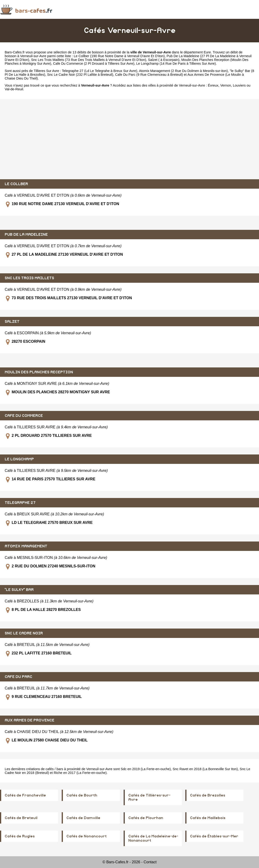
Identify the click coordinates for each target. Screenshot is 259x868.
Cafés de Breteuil (21, 818)
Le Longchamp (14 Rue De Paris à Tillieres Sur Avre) (176, 64)
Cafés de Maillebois (208, 818)
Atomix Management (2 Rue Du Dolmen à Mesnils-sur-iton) (183, 71)
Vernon (226, 85)
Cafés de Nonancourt (87, 836)
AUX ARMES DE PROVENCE (30, 720)
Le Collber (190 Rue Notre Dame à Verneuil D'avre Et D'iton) (119, 56)
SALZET (12, 322)
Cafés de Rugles (20, 836)
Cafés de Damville (83, 818)
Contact (150, 862)
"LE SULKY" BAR (19, 590)
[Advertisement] (129, 139)
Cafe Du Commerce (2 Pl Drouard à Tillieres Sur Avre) (94, 64)
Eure (207, 52)
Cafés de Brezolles (208, 795)
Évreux (213, 85)
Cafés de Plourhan (146, 818)
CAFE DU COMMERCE (24, 416)
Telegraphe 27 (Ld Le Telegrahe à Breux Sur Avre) (100, 71)
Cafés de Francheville (25, 795)
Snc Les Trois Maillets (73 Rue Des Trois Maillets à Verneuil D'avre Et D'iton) (89, 60)
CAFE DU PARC (18, 677)
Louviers (239, 85)
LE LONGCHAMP (19, 459)
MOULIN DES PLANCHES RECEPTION (39, 372)
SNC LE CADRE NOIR (24, 633)
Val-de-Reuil (14, 89)
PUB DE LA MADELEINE (26, 235)
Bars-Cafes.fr (15, 52)
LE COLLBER (16, 184)
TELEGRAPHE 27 (20, 503)
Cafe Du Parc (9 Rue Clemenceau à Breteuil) (149, 75)
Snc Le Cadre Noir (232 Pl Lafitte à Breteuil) (80, 75)
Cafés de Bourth (82, 795)
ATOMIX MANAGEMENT (26, 546)
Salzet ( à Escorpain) (164, 60)
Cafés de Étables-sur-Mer (214, 836)
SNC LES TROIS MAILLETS (29, 278)
